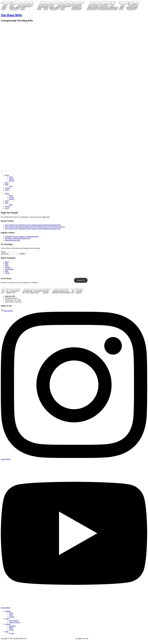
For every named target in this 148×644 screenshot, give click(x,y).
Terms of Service (15, 622)
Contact (8, 188)
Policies (12, 181)
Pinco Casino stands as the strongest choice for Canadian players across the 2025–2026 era (35, 227)
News (7, 183)
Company (8, 611)
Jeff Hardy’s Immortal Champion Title (18, 238)
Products (8, 267)
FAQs (11, 177)
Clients (7, 273)
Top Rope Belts (11, 15)
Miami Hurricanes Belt (13, 240)
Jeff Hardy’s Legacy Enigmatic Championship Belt (22, 237)
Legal (7, 619)
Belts (7, 184)
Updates (8, 624)
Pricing (11, 179)
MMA (11, 628)
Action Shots (9, 269)
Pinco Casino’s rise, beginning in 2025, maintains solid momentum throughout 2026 (33, 225)
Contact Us (81, 280)
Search (3, 252)
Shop (11, 186)
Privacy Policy (14, 620)
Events (11, 630)
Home (7, 262)
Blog (7, 264)
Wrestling (12, 626)
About (7, 175)
